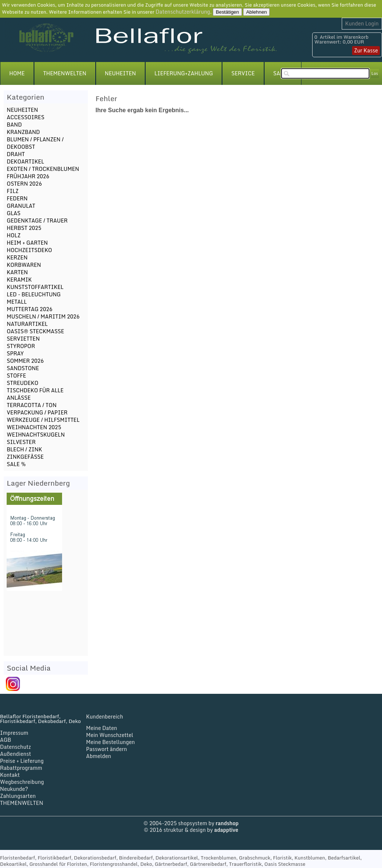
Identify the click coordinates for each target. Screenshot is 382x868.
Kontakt (10, 775)
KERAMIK (19, 280)
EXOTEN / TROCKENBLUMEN (43, 169)
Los (375, 73)
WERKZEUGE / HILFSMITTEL (43, 420)
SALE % (16, 464)
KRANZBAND (23, 132)
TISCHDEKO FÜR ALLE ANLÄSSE (35, 394)
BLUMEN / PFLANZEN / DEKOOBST (35, 143)
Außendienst (16, 754)
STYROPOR (21, 346)
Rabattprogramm (21, 768)
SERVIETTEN (23, 339)
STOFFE (16, 376)
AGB (6, 740)
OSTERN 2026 (24, 184)
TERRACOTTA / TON (32, 405)
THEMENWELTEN (65, 73)
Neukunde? (14, 789)
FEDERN (17, 198)
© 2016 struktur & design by (191, 830)
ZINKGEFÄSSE (25, 457)
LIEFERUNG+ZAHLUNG (184, 73)
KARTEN (17, 272)
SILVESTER (21, 442)
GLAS (13, 213)
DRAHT (16, 154)
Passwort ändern (107, 749)
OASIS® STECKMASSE (35, 331)
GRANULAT (21, 206)
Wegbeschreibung (22, 782)
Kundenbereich (105, 717)
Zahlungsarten (18, 796)
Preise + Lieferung (22, 761)
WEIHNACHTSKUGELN (36, 435)
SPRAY (15, 353)
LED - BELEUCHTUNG (34, 294)
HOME (17, 73)
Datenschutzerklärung (183, 12)
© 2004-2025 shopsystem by (191, 823)
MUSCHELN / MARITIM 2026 (43, 316)
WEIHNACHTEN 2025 (34, 427)
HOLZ (13, 235)
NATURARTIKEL (27, 324)
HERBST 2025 (24, 228)
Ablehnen (256, 12)
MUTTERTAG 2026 (29, 309)
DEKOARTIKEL (25, 161)
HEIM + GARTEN (27, 243)
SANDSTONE (23, 368)
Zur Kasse (366, 50)
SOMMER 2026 (25, 361)
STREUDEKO (22, 383)
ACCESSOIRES (25, 117)
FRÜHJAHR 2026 (28, 176)
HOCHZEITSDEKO (29, 250)
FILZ (13, 191)
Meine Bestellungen (110, 742)
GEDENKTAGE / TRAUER (37, 221)
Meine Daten (102, 728)
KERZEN (17, 257)
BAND (14, 125)
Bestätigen (227, 12)
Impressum (14, 733)
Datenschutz (16, 747)
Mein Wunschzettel (110, 735)
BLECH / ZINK (24, 449)
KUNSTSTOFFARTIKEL (35, 287)
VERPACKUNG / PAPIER (37, 412)
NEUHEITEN (120, 73)
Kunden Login (362, 23)
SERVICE (243, 73)
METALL (17, 302)
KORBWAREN (24, 265)
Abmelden (99, 756)
